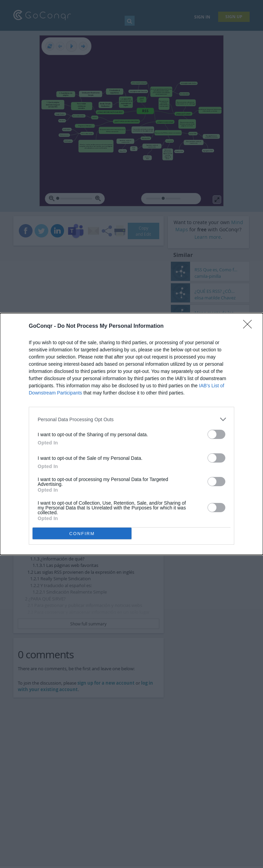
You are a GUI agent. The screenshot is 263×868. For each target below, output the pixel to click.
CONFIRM (82, 534)
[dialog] (131, 434)
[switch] (216, 434)
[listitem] (131, 419)
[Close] (250, 326)
